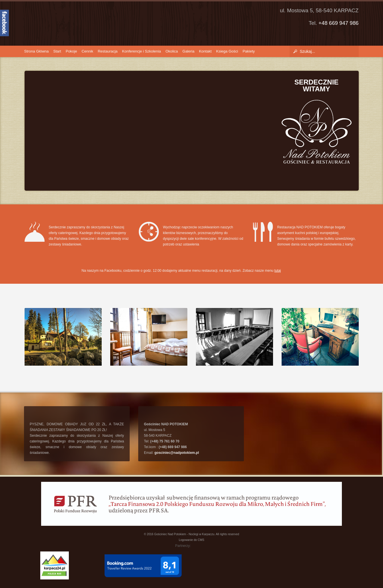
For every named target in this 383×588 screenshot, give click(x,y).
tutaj (278, 271)
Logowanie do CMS (191, 540)
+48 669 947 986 (339, 23)
